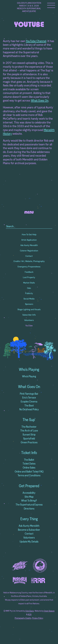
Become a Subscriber (29, 530)
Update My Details (29, 542)
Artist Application (29, 240)
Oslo (29, 288)
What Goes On (40, 100)
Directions (29, 508)
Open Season (49, 611)
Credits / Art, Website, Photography (29, 261)
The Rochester (29, 427)
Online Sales (29, 467)
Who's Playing (29, 369)
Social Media (29, 299)
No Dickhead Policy (29, 409)
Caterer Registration (29, 251)
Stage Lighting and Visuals (29, 309)
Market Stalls (29, 283)
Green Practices (29, 442)
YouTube (29, 326)
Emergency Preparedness (29, 267)
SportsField (29, 438)
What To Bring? (29, 501)
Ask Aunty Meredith (29, 245)
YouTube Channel (36, 41)
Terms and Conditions (29, 475)
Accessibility (29, 493)
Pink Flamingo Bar (29, 394)
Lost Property (29, 277)
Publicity (29, 293)
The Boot (29, 405)
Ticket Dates (29, 463)
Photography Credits (23, 618)
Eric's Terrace (29, 397)
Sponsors (29, 304)
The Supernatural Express (29, 504)
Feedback (29, 272)
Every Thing (29, 519)
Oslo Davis (30, 611)
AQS (30, 614)
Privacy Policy (38, 618)
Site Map (29, 497)
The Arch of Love (29, 430)
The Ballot (29, 460)
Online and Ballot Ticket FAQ (29, 471)
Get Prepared (29, 486)
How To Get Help (29, 234)
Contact (29, 256)
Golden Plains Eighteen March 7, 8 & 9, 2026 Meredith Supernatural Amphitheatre (29, 7)
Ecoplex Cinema (29, 401)
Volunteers (29, 320)
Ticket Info (29, 453)
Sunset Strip (29, 434)
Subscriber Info (29, 315)
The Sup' (29, 420)
